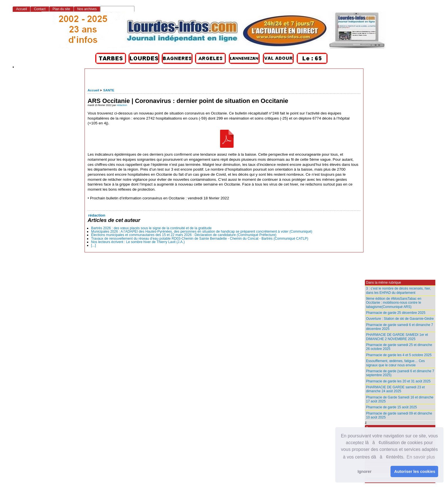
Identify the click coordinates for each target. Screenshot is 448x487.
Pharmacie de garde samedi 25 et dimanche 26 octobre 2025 (399, 347)
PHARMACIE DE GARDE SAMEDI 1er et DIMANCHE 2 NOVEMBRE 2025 (397, 337)
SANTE (109, 90)
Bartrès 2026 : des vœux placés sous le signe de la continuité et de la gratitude (151, 228)
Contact (40, 9)
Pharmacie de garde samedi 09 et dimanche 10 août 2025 (399, 415)
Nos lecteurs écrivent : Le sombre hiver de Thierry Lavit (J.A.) (138, 242)
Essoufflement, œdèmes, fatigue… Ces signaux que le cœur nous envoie (395, 363)
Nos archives (87, 9)
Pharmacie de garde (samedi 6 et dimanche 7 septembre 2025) (400, 373)
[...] (93, 245)
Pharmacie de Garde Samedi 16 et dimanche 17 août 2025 (400, 399)
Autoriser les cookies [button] (415, 471)
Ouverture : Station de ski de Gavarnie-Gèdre (400, 319)
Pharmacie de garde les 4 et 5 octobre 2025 (399, 355)
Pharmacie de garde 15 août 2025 (392, 407)
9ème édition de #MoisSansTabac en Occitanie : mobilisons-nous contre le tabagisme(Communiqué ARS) (394, 303)
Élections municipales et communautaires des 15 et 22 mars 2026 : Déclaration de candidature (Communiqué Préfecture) (184, 235)
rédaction (122, 105)
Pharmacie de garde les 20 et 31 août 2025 (398, 381)
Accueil (93, 90)
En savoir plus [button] (421, 457)
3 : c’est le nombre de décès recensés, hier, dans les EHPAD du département (399, 290)
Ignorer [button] (365, 471)
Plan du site (61, 9)
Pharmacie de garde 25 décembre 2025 (396, 313)
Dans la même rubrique (383, 283)
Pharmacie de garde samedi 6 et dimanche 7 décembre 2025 (400, 327)
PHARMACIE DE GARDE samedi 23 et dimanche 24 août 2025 (395, 389)
